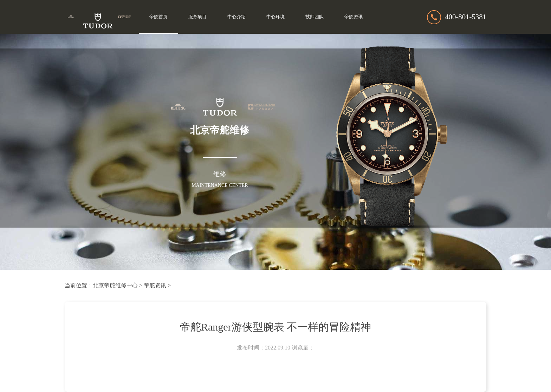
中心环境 (275, 17)
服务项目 (197, 17)
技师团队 (315, 17)
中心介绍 (236, 17)
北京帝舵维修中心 (115, 285)
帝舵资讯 (354, 17)
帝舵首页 (158, 17)
